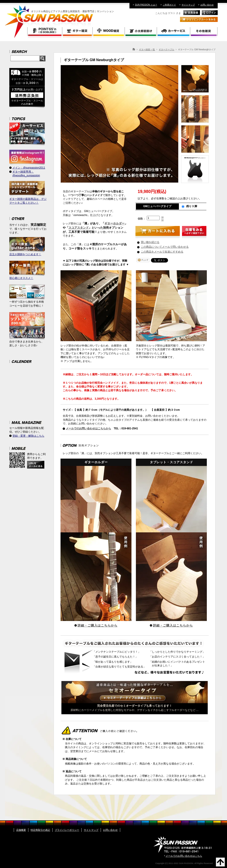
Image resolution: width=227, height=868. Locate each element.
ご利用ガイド (169, 5)
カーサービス (174, 31)
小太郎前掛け (141, 31)
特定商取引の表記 (40, 830)
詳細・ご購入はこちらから (98, 625)
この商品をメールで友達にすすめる (162, 252)
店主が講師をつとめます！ (27, 246)
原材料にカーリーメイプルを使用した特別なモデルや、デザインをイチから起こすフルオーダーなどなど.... (135, 706)
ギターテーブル (166, 50)
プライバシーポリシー (67, 830)
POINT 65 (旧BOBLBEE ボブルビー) (45, 31)
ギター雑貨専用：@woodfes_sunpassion (26, 174)
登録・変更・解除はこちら (28, 436)
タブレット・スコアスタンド (171, 541)
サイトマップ (188, 5)
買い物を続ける (150, 242)
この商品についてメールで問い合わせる (165, 247)
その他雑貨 (204, 31)
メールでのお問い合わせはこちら (184, 856)
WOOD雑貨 (109, 31)
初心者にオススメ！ (27, 270)
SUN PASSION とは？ (146, 5)
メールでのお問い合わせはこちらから (88, 428)
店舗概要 (21, 830)
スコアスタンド (79, 228)
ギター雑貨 (78, 31)
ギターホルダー (114, 223)
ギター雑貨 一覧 (147, 50)
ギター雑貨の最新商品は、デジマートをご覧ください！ (28, 193)
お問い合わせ (207, 5)
